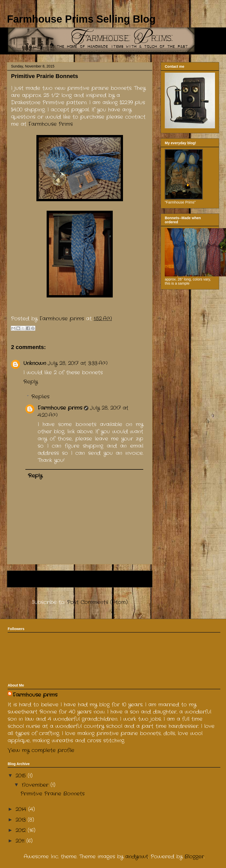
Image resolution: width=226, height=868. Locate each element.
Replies (40, 397)
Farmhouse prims (60, 408)
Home (63, 579)
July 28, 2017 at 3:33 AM (78, 363)
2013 (22, 820)
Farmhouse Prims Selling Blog (81, 19)
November (36, 785)
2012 (22, 830)
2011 (21, 841)
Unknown (35, 363)
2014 (22, 809)
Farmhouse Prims (51, 124)
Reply (30, 382)
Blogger (194, 857)
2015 (22, 776)
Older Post (132, 579)
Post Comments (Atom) (97, 602)
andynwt (137, 857)
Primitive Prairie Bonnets (53, 794)
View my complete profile (41, 750)
